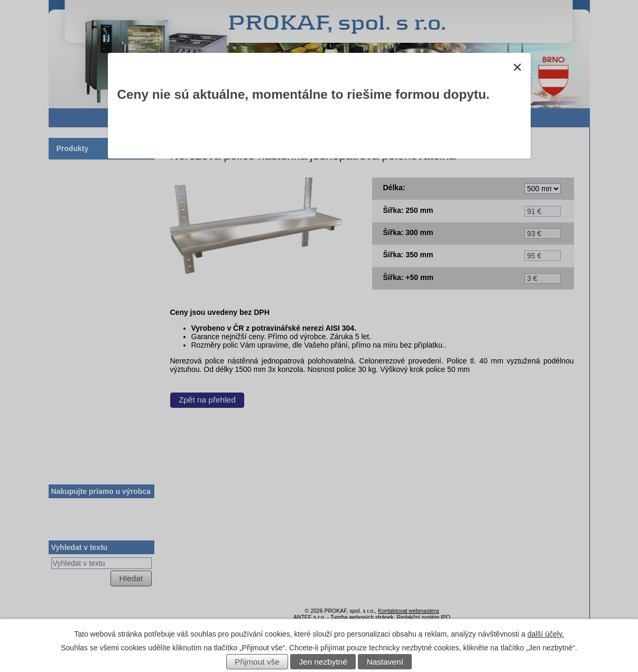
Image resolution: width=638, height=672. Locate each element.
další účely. (546, 634)
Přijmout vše (257, 662)
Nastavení (385, 662)
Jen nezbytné (323, 662)
